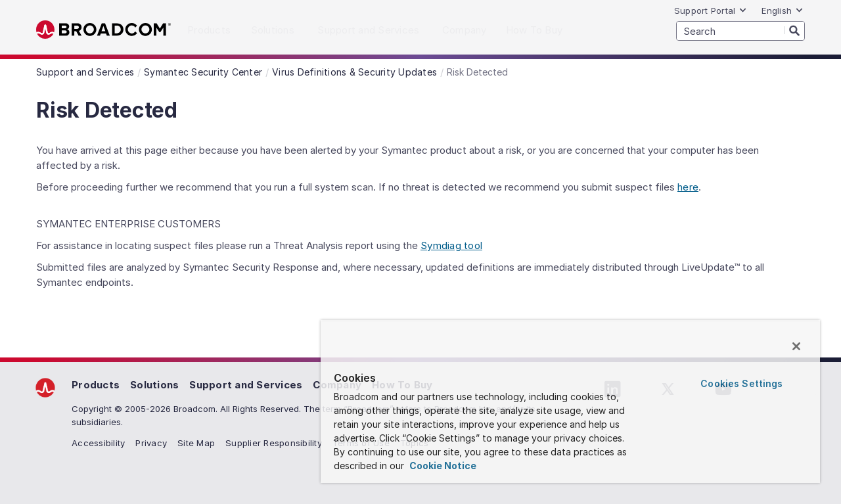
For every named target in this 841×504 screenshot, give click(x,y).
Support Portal (711, 11)
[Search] (794, 30)
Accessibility (98, 443)
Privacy (151, 443)
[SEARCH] (740, 31)
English (783, 11)
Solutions (154, 385)
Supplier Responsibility (274, 443)
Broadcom (103, 30)
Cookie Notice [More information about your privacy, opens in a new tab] (442, 466)
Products (96, 385)
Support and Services (246, 385)
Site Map (196, 443)
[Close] (796, 346)
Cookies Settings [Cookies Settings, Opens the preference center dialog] (741, 383)
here (688, 187)
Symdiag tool (451, 245)
